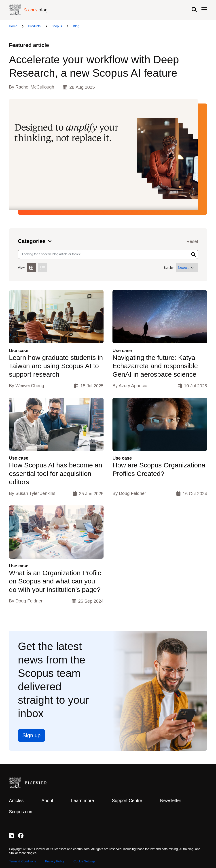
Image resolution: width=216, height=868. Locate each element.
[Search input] (104, 254)
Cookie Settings (85, 861)
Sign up (31, 735)
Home (13, 26)
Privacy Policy (55, 861)
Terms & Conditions (22, 861)
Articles (16, 800)
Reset (192, 241)
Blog (76, 26)
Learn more (83, 800)
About (47, 800)
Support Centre (127, 800)
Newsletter (171, 800)
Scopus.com (21, 812)
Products (34, 26)
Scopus (57, 26)
